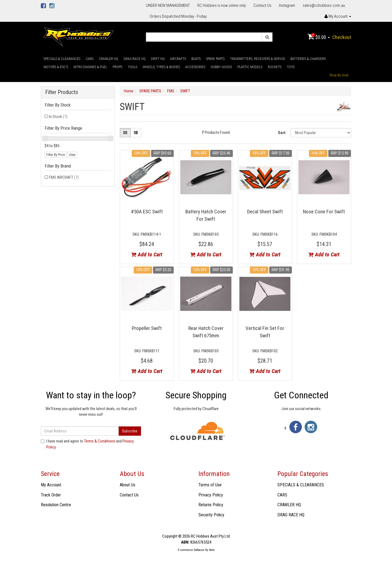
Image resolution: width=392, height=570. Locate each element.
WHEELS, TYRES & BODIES (161, 67)
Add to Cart (147, 254)
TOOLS (132, 67)
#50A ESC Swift (147, 212)
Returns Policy (211, 505)
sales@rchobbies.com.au (324, 5)
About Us (128, 485)
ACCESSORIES (195, 67)
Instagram (287, 5)
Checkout (342, 37)
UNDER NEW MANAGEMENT (168, 5)
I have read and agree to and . (87, 444)
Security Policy (211, 515)
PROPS (117, 67)
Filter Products (62, 92)
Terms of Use (210, 485)
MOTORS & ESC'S (56, 67)
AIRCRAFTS (178, 59)
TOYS (291, 67)
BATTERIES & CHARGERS (308, 59)
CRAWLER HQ (108, 59)
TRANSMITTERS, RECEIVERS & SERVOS (258, 59)
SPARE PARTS (215, 59)
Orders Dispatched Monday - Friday (178, 16)
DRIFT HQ (158, 59)
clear (72, 155)
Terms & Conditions (100, 441)
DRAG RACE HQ (135, 59)
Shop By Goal (339, 75)
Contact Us (262, 5)
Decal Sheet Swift (265, 212)
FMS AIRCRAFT (64, 177)
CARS (90, 59)
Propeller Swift (147, 328)
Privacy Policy (211, 495)
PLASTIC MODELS (250, 67)
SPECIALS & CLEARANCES (62, 59)
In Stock (58, 117)
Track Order (51, 495)
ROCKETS (275, 67)
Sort (282, 133)
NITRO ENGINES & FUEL (90, 67)
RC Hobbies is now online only (222, 5)
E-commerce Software (191, 550)
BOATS (196, 59)
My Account (51, 485)
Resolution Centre (56, 505)
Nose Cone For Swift (324, 212)
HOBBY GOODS (221, 67)
